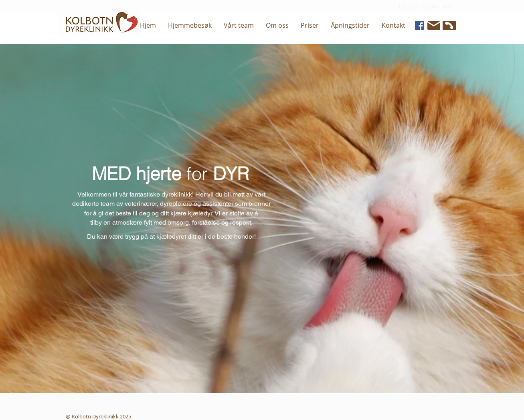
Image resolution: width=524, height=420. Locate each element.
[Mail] (434, 26)
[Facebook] (420, 25)
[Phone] (448, 25)
